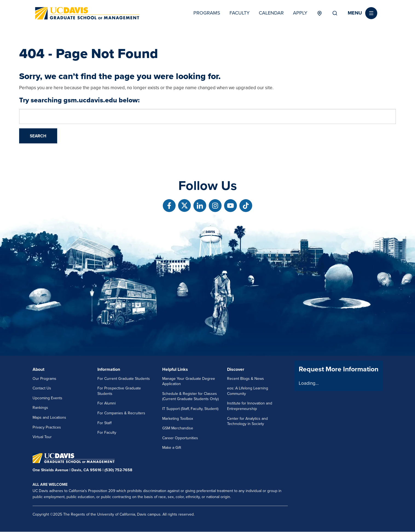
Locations (320, 13)
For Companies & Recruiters (121, 413)
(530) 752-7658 (118, 470)
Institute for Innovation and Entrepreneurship (250, 406)
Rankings (40, 408)
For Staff (105, 423)
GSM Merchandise (178, 428)
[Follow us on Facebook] (169, 206)
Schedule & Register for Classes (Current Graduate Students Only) (190, 396)
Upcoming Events (47, 398)
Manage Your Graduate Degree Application (189, 381)
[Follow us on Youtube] (230, 206)
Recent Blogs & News (246, 379)
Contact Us (42, 388)
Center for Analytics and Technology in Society (247, 421)
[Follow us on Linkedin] (200, 206)
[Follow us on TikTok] (246, 206)
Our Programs (44, 379)
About (38, 369)
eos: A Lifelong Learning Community (248, 391)
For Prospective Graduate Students (119, 391)
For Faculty (107, 433)
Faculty (240, 13)
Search (335, 13)
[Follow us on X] (185, 206)
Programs (207, 13)
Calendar (271, 13)
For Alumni (107, 403)
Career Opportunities (180, 438)
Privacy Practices (47, 427)
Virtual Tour (42, 437)
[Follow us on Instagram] (215, 206)
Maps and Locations (49, 417)
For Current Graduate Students (124, 379)
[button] (362, 13)
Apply (300, 13)
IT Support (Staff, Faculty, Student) (190, 409)
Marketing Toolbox (178, 419)
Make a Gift (172, 448)
